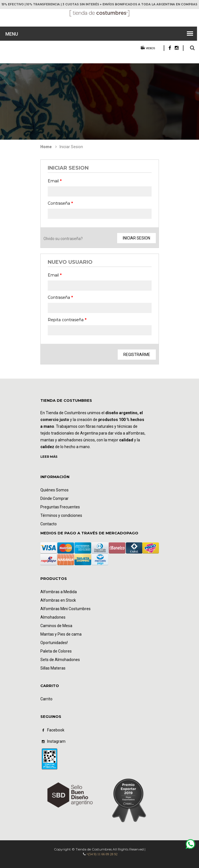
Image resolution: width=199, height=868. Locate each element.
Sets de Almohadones (60, 660)
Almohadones (53, 617)
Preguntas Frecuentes (60, 507)
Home (46, 147)
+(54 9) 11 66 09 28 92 (102, 854)
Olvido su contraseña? (63, 239)
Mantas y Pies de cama (61, 634)
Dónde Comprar (54, 498)
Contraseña (60, 203)
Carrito (46, 699)
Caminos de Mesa (56, 626)
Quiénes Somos (54, 490)
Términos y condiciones (61, 515)
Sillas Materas (53, 668)
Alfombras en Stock (58, 600)
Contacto (49, 524)
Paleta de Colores (56, 651)
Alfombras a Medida (59, 592)
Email (55, 181)
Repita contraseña (67, 320)
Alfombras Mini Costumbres (65, 609)
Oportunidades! (54, 643)
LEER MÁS (49, 457)
